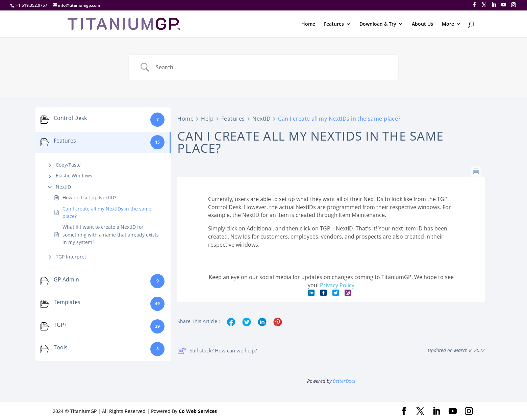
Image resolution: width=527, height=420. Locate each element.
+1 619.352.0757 (32, 5)
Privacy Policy (337, 285)
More (448, 24)
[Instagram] (513, 5)
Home (308, 24)
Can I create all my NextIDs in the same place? (107, 212)
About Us (422, 24)
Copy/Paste (68, 165)
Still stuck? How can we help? (217, 351)
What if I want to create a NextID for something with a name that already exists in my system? (111, 234)
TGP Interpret (71, 257)
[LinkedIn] (494, 5)
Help (207, 119)
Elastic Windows (74, 176)
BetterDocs (344, 381)
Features (334, 24)
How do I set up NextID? (89, 197)
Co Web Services (198, 411)
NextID (63, 187)
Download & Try (378, 24)
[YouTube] (504, 5)
